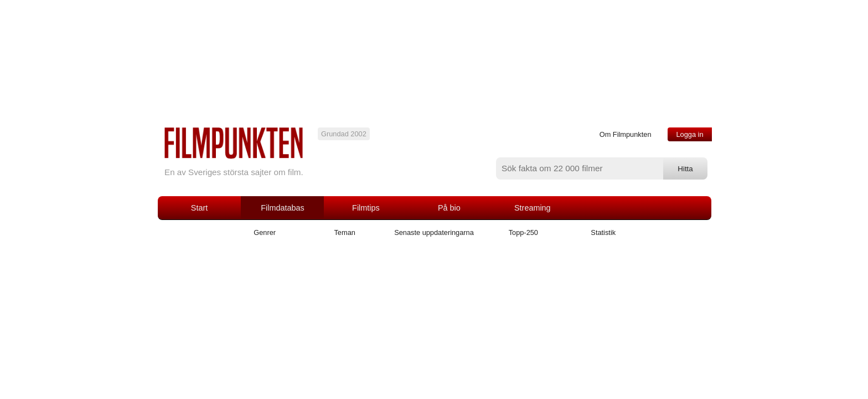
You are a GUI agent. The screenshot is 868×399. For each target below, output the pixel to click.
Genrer (265, 232)
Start (199, 208)
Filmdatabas (282, 208)
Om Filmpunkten (626, 134)
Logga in (689, 134)
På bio (449, 208)
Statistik (603, 232)
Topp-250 (523, 232)
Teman (344, 232)
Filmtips (366, 208)
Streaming (533, 208)
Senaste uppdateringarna (434, 232)
